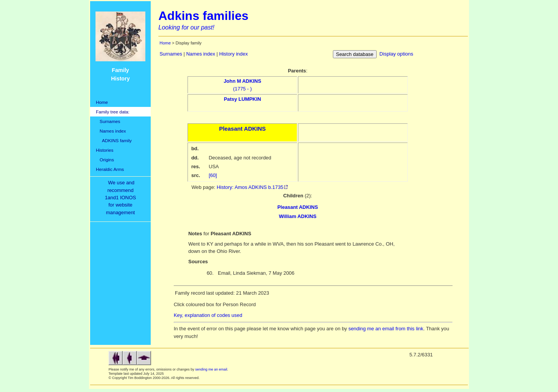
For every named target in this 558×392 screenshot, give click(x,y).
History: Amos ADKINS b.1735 (250, 187)
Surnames (108, 121)
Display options (396, 54)
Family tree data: (113, 112)
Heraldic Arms (110, 169)
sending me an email (211, 369)
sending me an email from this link (386, 329)
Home (102, 102)
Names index (111, 131)
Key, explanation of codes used (208, 315)
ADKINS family (114, 140)
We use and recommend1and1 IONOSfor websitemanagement (122, 198)
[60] (213, 175)
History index (233, 54)
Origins (105, 160)
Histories (105, 150)
